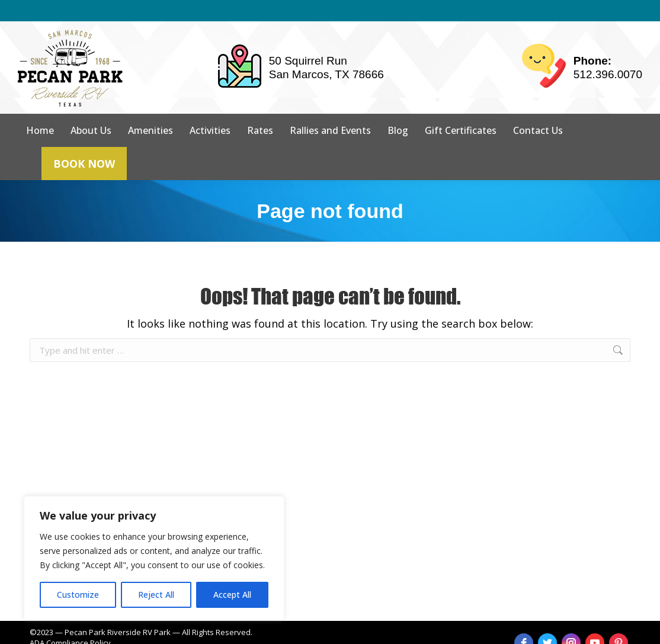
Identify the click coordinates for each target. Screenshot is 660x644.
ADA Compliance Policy (70, 621)
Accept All (232, 595)
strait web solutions (220, 632)
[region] (154, 558)
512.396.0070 (608, 53)
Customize (78, 595)
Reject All (156, 595)
